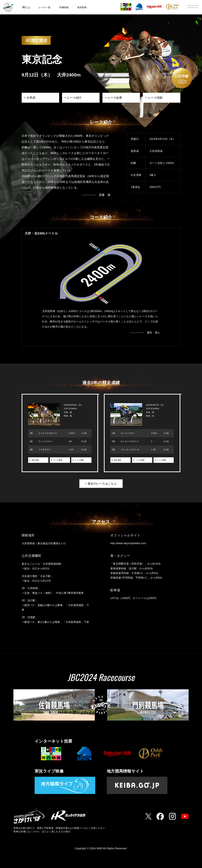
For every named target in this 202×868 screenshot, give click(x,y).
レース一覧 (45, 7)
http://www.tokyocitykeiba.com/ (129, 544)
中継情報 (64, 7)
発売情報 (82, 7)
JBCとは (26, 7)
